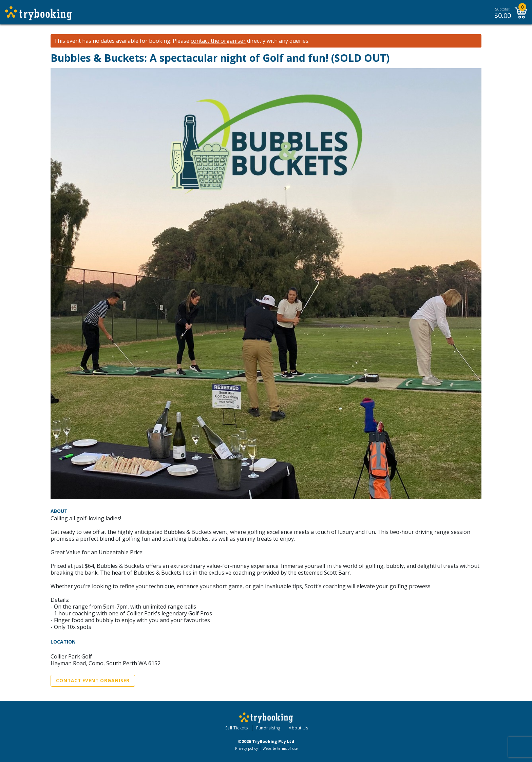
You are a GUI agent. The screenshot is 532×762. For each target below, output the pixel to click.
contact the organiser (218, 41)
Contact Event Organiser (93, 681)
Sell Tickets (237, 728)
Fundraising (268, 728)
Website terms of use (280, 748)
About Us (298, 728)
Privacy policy (246, 748)
